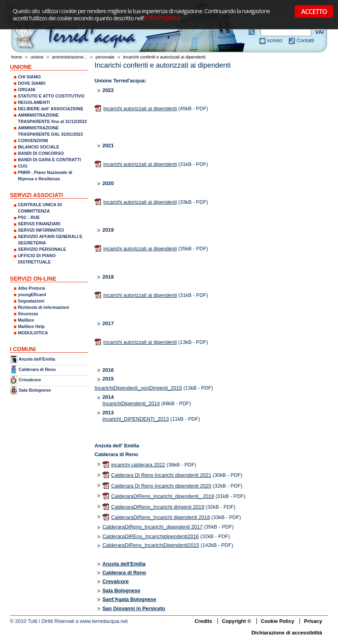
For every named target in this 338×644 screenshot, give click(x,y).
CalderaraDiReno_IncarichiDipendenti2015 (151, 545)
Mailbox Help (31, 326)
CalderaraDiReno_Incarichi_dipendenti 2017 (153, 527)
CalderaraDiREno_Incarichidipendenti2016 (151, 536)
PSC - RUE (29, 217)
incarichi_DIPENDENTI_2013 (136, 419)
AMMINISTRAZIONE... (70, 57)
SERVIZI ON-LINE (33, 279)
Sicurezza (28, 314)
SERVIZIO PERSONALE (42, 249)
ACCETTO (314, 12)
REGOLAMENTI (34, 102)
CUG (23, 166)
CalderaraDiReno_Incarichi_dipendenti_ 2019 (163, 496)
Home (17, 57)
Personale (105, 57)
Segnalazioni (31, 301)
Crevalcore (30, 380)
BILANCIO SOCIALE (39, 147)
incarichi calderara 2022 (138, 465)
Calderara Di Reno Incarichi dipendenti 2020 (161, 486)
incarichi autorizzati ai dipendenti (140, 108)
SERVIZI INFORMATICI (41, 230)
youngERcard (32, 295)
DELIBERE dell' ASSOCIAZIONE (51, 109)
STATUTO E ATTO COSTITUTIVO (51, 96)
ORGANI (27, 90)
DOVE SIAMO (32, 83)
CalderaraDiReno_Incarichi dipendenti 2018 (161, 517)
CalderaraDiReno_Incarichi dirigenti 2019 (158, 507)
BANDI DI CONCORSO (41, 153)
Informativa (162, 17)
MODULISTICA (33, 333)
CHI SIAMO (29, 77)
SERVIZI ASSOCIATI (37, 195)
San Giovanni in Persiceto (134, 608)
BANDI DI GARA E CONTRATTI (49, 160)
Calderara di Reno (37, 369)
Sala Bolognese (35, 390)
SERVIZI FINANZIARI (39, 224)
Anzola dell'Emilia (37, 359)
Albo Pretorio (32, 288)
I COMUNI (23, 349)
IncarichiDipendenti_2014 (131, 403)
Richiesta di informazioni (44, 307)
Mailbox (26, 320)
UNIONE (37, 57)
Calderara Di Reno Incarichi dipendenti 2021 (161, 475)
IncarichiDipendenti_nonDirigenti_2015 (138, 388)
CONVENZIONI (33, 141)
